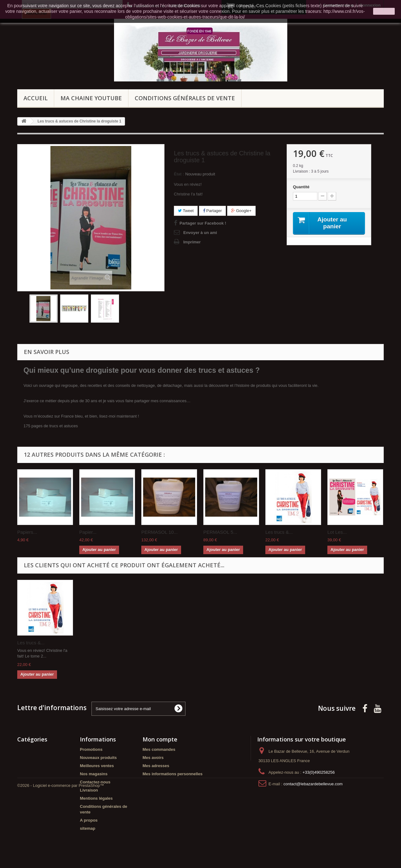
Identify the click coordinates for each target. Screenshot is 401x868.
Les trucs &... (279, 532)
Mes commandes (159, 749)
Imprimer (192, 242)
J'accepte (384, 11)
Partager (212, 211)
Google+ (241, 211)
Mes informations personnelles (172, 774)
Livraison (89, 790)
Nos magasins (94, 774)
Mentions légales (96, 798)
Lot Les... (337, 532)
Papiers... (27, 532)
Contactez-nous (95, 782)
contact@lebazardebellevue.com (313, 784)
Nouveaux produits (98, 758)
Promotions (91, 749)
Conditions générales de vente (185, 98)
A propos (89, 820)
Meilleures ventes (97, 766)
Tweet (186, 211)
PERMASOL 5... (220, 532)
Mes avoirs (153, 758)
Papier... (88, 532)
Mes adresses (156, 766)
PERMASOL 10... (159, 532)
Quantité (301, 187)
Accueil (36, 98)
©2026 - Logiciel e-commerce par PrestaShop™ (61, 851)
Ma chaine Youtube (91, 98)
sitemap (88, 828)
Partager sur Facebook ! (203, 223)
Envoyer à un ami (200, 233)
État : (179, 174)
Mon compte (160, 739)
